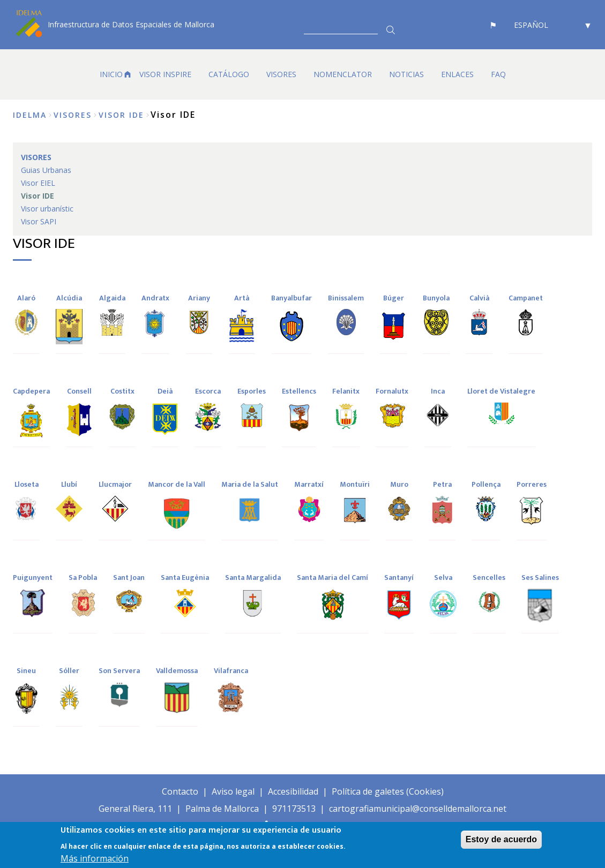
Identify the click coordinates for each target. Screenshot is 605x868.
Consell (79, 391)
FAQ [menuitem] (498, 74)
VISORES (73, 115)
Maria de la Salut (250, 484)
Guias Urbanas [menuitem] (46, 170)
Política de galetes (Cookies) (388, 791)
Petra (442, 484)
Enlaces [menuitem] (457, 74)
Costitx (122, 391)
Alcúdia (69, 298)
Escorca (208, 391)
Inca (438, 391)
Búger (394, 298)
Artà (242, 298)
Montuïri (355, 484)
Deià (165, 391)
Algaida (112, 298)
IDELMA (30, 115)
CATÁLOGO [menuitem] (229, 74)
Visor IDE (121, 115)
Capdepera (31, 391)
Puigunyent (33, 578)
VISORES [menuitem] (281, 74)
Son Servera (119, 671)
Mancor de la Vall (177, 484)
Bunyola (436, 298)
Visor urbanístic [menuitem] (47, 209)
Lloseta (27, 484)
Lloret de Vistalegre (501, 391)
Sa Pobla (83, 578)
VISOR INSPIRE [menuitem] (165, 74)
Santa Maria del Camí (333, 578)
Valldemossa (177, 671)
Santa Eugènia (185, 578)
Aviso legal (233, 791)
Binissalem (346, 298)
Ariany (199, 298)
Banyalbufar (292, 298)
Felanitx (346, 391)
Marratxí (309, 484)
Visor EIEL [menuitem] (38, 183)
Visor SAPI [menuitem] (39, 221)
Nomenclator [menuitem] (343, 74)
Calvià (479, 298)
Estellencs (299, 391)
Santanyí (399, 578)
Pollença (486, 484)
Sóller (69, 671)
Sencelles (489, 578)
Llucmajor (115, 484)
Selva (443, 578)
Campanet (526, 298)
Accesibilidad (293, 791)
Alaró (26, 298)
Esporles (252, 391)
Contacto (180, 791)
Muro (399, 484)
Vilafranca (231, 671)
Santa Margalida (253, 578)
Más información (95, 858)
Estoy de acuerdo (501, 839)
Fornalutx (392, 391)
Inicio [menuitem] (111, 74)
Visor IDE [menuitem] (38, 196)
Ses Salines (540, 578)
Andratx (155, 298)
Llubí (69, 484)
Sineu (26, 671)
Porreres (532, 484)
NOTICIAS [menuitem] (406, 74)
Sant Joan (129, 578)
